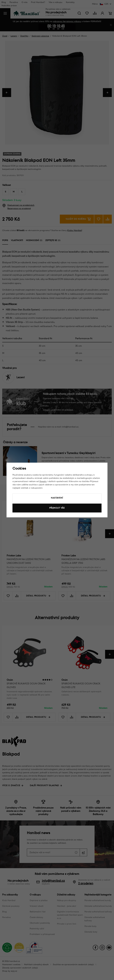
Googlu (43, 481)
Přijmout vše (57, 508)
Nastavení (57, 498)
